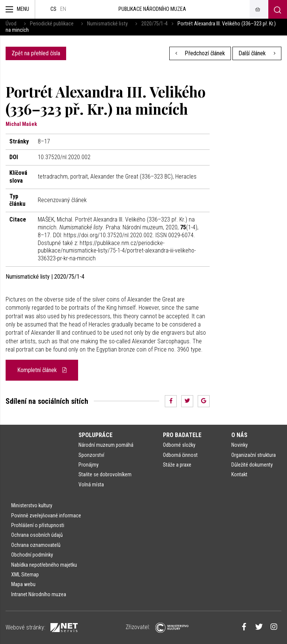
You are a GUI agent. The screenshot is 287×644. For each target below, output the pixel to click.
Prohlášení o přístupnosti (38, 525)
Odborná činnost (180, 455)
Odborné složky (179, 445)
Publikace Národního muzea (152, 9)
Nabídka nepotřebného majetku (44, 565)
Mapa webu (23, 584)
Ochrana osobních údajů (37, 535)
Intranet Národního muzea (39, 594)
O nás (239, 435)
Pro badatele (182, 435)
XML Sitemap (25, 575)
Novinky (240, 445)
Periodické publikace (52, 24)
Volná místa (91, 484)
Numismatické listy (107, 24)
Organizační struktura (254, 455)
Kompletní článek (42, 370)
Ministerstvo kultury (32, 505)
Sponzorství (91, 455)
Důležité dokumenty (252, 465)
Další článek (257, 53)
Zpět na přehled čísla (36, 53)
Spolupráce (95, 435)
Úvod (11, 24)
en (63, 9)
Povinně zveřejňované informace (46, 515)
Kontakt (239, 474)
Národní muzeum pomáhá (106, 445)
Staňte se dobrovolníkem (105, 474)
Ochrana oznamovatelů (36, 545)
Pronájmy (89, 465)
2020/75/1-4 (154, 24)
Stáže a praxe (177, 465)
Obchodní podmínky (32, 555)
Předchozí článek (200, 53)
